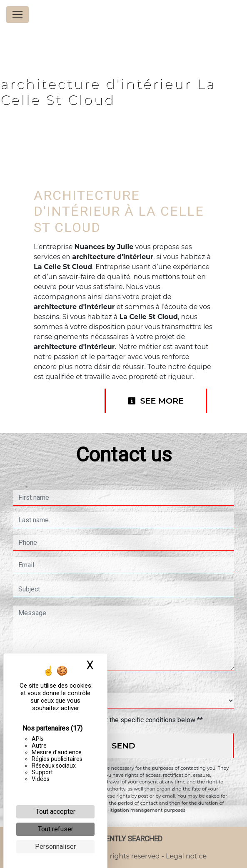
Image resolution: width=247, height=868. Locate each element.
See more (156, 401)
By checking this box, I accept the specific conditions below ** (112, 720)
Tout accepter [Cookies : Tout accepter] (56, 812)
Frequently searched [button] (123, 839)
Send (123, 746)
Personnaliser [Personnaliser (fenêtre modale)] (55, 847)
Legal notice (185, 856)
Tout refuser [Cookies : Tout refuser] (56, 829)
